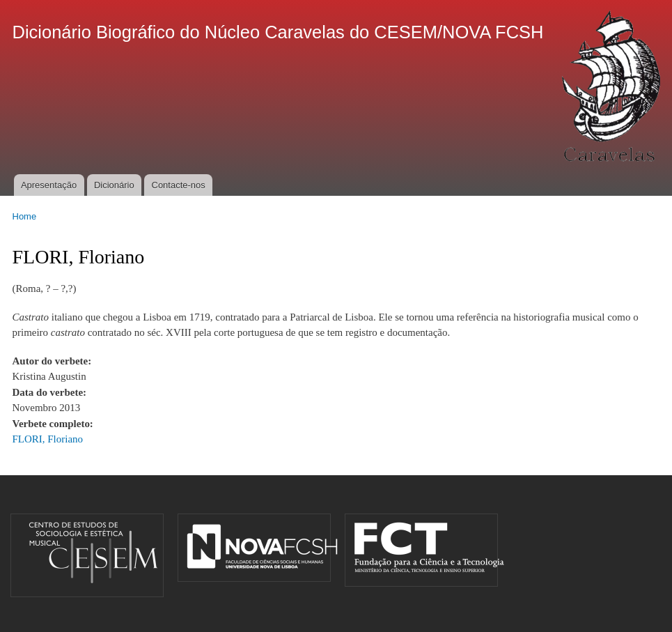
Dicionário (114, 185)
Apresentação (49, 185)
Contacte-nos (179, 185)
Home (25, 216)
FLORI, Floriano (48, 439)
